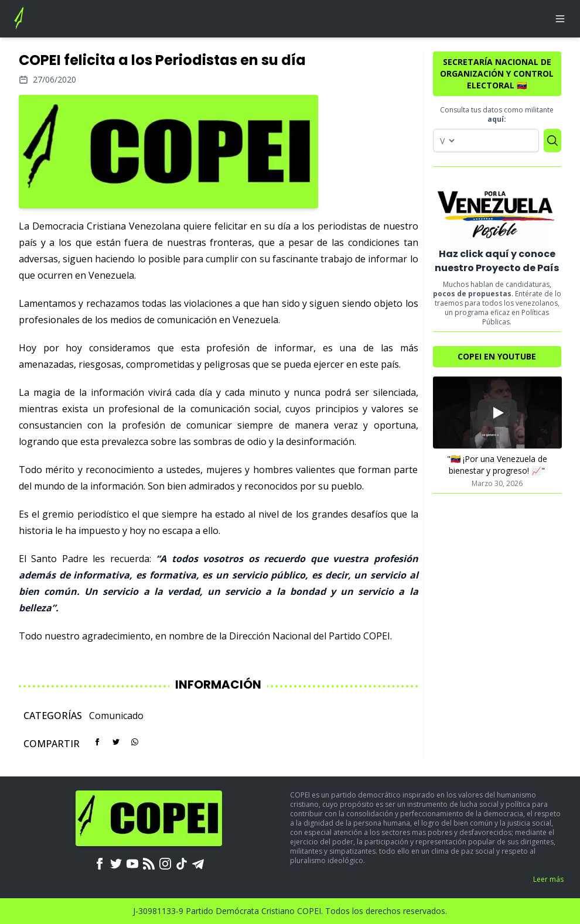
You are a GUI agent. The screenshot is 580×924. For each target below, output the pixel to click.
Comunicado (116, 716)
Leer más (548, 879)
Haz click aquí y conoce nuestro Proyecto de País (497, 261)
